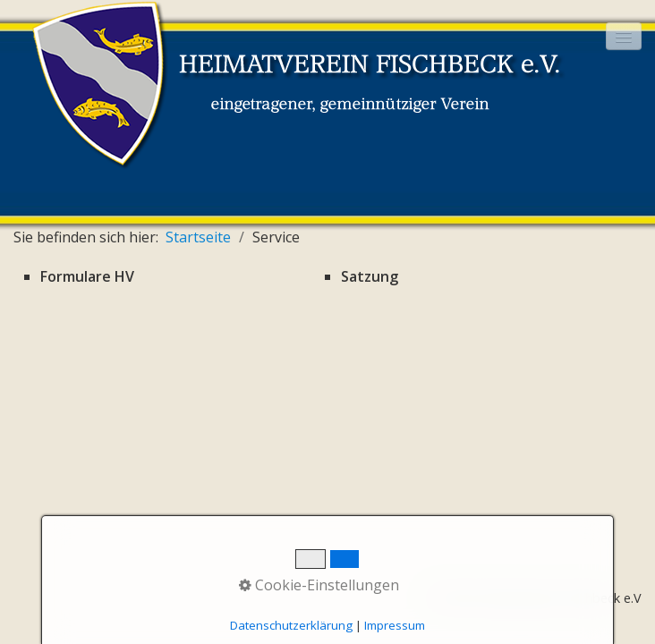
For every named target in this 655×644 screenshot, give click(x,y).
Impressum (395, 625)
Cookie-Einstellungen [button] (319, 585)
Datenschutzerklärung (291, 625)
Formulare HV (87, 276)
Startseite (198, 237)
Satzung (370, 276)
